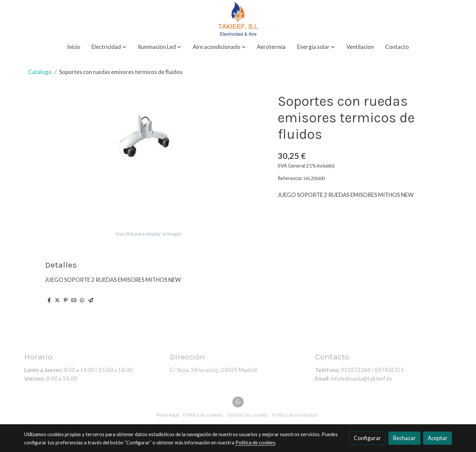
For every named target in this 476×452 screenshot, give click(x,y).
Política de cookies (255, 443)
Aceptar (438, 438)
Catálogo (40, 72)
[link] (238, 19)
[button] (109, 47)
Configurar (367, 438)
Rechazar (404, 438)
